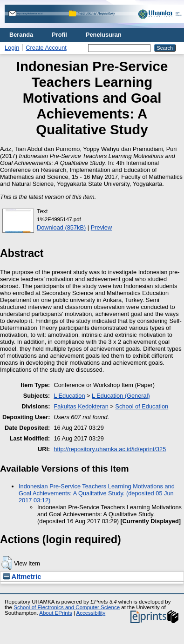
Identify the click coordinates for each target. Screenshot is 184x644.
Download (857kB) (61, 227)
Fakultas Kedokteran (81, 406)
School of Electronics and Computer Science (67, 607)
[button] (7, 563)
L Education (69, 396)
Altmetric (22, 577)
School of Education (142, 406)
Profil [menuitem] (59, 35)
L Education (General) (121, 396)
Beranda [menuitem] (21, 35)
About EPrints (55, 613)
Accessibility (91, 613)
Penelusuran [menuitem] (104, 35)
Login (12, 48)
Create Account (46, 48)
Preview (102, 227)
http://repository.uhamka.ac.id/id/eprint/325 (110, 449)
